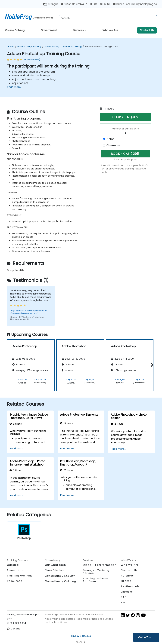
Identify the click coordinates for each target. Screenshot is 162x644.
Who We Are (111, 30)
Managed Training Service (96, 572)
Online (110, 139)
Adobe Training (52, 47)
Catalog (13, 565)
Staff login (81, 642)
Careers (127, 592)
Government (49, 30)
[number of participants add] (143, 133)
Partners (127, 576)
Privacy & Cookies (81, 636)
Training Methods (20, 576)
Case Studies (54, 570)
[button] (151, 365)
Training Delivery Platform (95, 580)
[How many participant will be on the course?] (125, 133)
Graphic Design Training (29, 47)
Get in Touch (146, 637)
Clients (126, 581)
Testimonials (130, 586)
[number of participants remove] (108, 133)
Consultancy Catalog (60, 581)
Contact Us (147, 30)
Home (11, 47)
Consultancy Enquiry (60, 576)
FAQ (124, 597)
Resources (15, 581)
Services (79, 30)
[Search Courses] (108, 18)
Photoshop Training (72, 47)
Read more (14, 87)
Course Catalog (15, 30)
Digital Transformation (100, 565)
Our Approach (55, 565)
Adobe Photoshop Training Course (102, 47)
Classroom (113, 145)
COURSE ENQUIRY (125, 117)
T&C (124, 603)
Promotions (15, 570)
